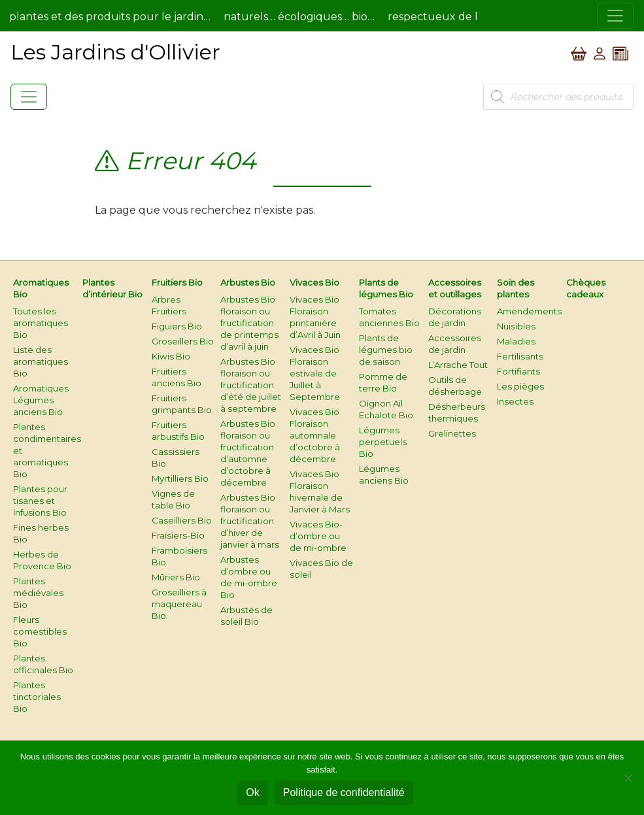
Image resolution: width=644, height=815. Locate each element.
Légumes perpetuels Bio (383, 442)
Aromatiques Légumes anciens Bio (41, 400)
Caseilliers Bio (182, 520)
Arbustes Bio (248, 282)
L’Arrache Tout (458, 365)
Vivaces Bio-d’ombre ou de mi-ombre (318, 536)
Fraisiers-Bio (178, 535)
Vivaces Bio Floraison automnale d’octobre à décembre (315, 435)
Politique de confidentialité (344, 792)
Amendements (529, 311)
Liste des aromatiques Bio (41, 361)
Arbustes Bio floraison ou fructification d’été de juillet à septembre (251, 385)
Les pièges (520, 386)
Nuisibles (516, 326)
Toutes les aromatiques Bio (41, 323)
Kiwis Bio (171, 356)
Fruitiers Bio (177, 282)
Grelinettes (452, 433)
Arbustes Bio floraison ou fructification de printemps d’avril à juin (249, 323)
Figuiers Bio (177, 326)
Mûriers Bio (176, 577)
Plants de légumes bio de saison (386, 350)
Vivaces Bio (314, 282)
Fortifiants (518, 371)
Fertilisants (520, 356)
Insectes (515, 401)
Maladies (516, 341)
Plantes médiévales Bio (38, 593)
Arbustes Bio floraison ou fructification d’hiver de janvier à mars (250, 521)
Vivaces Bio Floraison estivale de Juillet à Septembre (315, 373)
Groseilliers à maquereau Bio (179, 604)
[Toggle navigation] (615, 16)
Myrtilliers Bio (180, 478)
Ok (252, 792)
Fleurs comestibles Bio (40, 631)
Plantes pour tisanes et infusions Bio (40, 501)
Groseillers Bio (183, 341)
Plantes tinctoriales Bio (37, 697)
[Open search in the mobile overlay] (558, 97)
